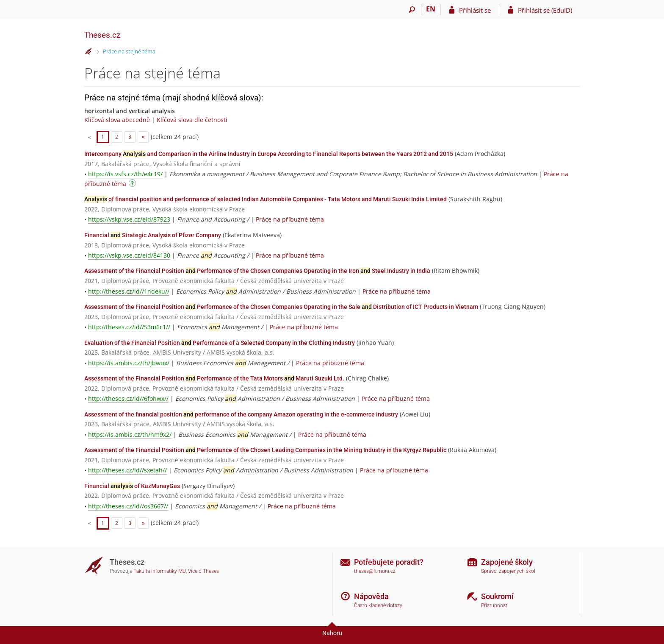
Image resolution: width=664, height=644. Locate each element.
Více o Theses (203, 571)
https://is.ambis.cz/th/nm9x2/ (130, 434)
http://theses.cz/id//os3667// (128, 506)
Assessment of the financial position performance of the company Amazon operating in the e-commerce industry (241, 414)
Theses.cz (102, 35)
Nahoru (332, 633)
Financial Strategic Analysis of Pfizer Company (153, 235)
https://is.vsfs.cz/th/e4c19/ (125, 174)
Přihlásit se (475, 10)
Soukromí (497, 596)
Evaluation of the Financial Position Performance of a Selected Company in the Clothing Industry (220, 343)
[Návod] (133, 185)
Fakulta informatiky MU (160, 571)
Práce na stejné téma (129, 51)
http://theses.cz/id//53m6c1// (129, 327)
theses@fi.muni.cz (375, 571)
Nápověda (371, 596)
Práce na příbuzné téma (290, 219)
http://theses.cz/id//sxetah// (127, 470)
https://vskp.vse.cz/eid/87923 (129, 219)
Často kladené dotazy (378, 605)
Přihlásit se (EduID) (545, 10)
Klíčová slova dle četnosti (192, 120)
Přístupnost (494, 605)
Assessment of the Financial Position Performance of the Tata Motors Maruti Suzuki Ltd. (214, 378)
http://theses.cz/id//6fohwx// (128, 398)
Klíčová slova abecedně (117, 120)
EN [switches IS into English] (431, 9)
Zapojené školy (507, 562)
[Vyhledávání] (412, 10)
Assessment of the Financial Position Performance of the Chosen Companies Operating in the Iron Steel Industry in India (257, 271)
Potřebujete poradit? (389, 562)
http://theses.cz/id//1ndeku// (129, 291)
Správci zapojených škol (508, 571)
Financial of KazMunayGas (132, 486)
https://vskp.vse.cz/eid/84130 (129, 255)
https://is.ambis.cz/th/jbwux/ (129, 363)
